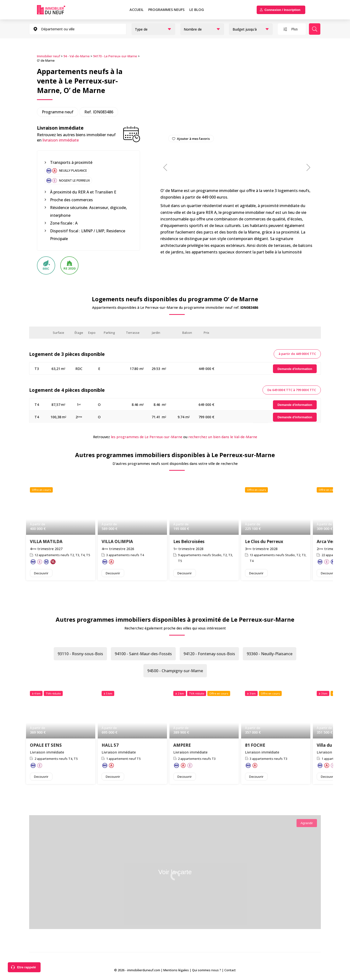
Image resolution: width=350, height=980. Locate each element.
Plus (294, 29)
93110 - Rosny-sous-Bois (80, 654)
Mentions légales (176, 970)
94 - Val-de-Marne (77, 56)
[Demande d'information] (295, 369)
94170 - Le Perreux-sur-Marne (115, 56)
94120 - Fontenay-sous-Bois (209, 654)
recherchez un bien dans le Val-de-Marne (223, 437)
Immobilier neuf (48, 56)
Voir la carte (175, 872)
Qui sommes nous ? (207, 970)
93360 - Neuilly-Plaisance (270, 654)
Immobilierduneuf (57, 10)
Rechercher (315, 29)
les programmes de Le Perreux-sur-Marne (147, 437)
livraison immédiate (61, 140)
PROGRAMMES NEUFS (166, 10)
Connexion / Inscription (282, 10)
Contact (230, 970)
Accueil (137, 10)
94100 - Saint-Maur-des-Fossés (143, 654)
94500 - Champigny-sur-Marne (175, 671)
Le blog (197, 10)
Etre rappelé (26, 967)
